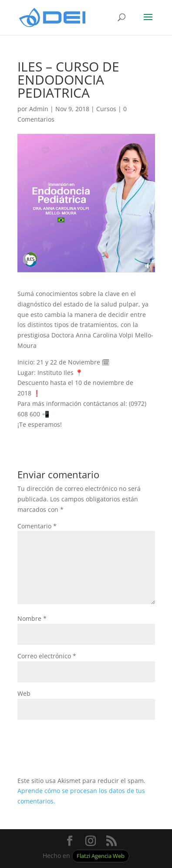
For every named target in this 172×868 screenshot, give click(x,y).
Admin (39, 109)
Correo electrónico (47, 656)
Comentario (37, 526)
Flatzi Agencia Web (101, 856)
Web (24, 693)
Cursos (106, 109)
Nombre (32, 618)
